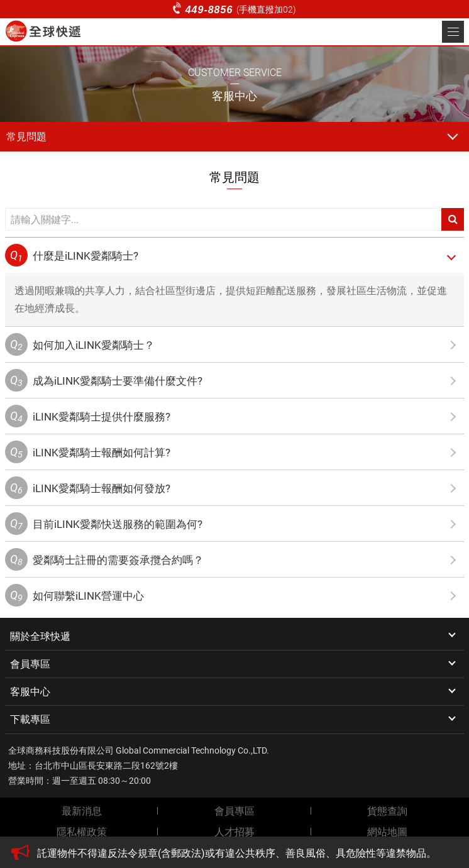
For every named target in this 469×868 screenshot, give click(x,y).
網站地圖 (387, 832)
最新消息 (82, 811)
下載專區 (30, 719)
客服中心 (30, 692)
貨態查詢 (387, 811)
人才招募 (234, 832)
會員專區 (30, 664)
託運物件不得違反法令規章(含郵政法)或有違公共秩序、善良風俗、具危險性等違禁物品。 (237, 853)
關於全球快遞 (40, 636)
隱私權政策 (82, 832)
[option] (247, 854)
